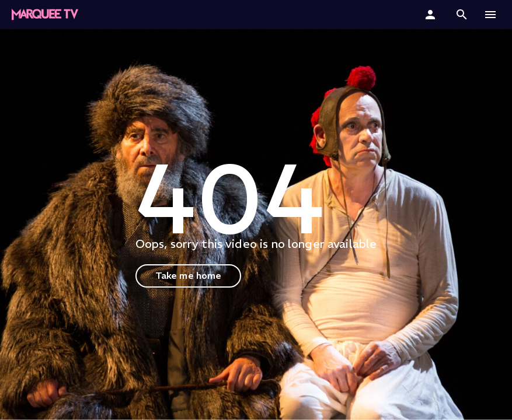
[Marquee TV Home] (45, 15)
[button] (462, 15)
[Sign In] (432, 15)
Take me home (189, 275)
